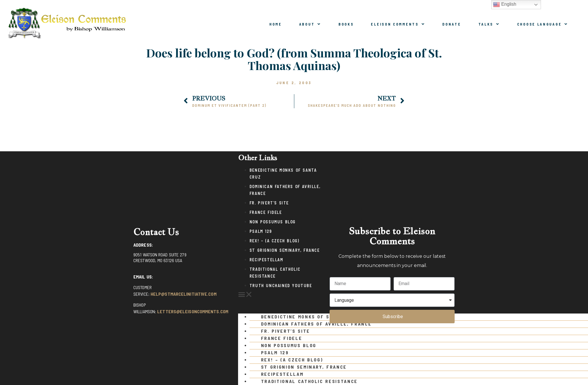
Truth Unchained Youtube (281, 286)
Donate (452, 24)
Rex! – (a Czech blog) (274, 241)
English (505, 5)
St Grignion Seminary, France (285, 250)
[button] (281, 295)
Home (276, 24)
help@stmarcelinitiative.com (184, 294)
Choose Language (543, 24)
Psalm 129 (261, 231)
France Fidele (266, 212)
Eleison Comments (398, 24)
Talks (489, 24)
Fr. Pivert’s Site (269, 203)
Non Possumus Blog (273, 222)
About (310, 24)
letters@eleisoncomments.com (193, 311)
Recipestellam (266, 260)
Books (346, 24)
